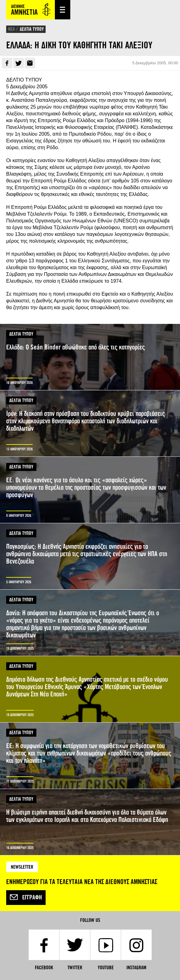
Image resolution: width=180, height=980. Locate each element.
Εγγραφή (26, 898)
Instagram (136, 968)
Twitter (18, 63)
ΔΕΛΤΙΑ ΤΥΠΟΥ (32, 29)
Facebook (7, 63)
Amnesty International (31, 10)
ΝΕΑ (11, 29)
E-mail (30, 63)
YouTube (106, 968)
